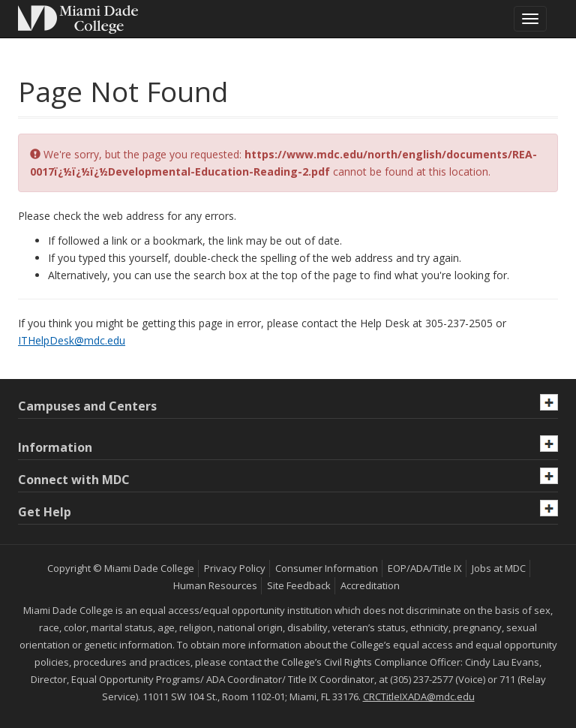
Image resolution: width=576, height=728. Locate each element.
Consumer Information (327, 568)
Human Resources (215, 585)
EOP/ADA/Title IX (425, 568)
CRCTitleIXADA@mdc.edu (419, 696)
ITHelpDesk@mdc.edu (72, 340)
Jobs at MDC (499, 568)
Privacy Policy (235, 568)
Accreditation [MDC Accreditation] (370, 585)
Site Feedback (299, 585)
